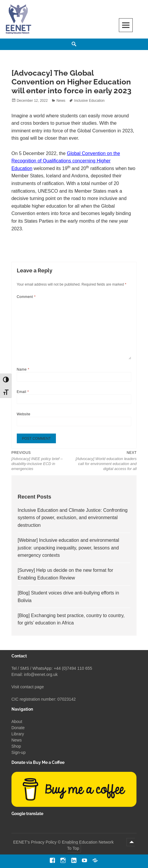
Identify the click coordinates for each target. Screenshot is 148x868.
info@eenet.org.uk (41, 674)
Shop (16, 746)
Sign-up (19, 752)
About (17, 722)
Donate (18, 728)
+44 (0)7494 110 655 (73, 668)
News (61, 101)
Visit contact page (28, 687)
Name (23, 369)
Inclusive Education (89, 101)
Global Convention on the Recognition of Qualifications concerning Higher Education (66, 161)
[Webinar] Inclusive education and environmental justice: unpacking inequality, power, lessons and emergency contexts (68, 548)
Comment (26, 297)
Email (23, 392)
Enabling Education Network (88, 842)
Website (24, 414)
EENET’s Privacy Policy (35, 842)
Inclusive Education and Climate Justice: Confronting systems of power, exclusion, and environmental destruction (73, 518)
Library (18, 734)
